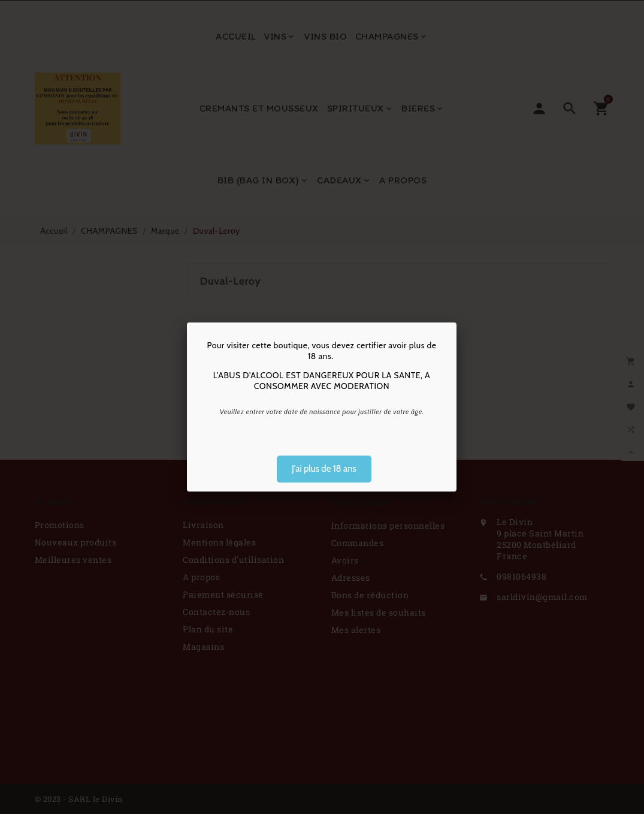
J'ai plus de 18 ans (324, 469)
